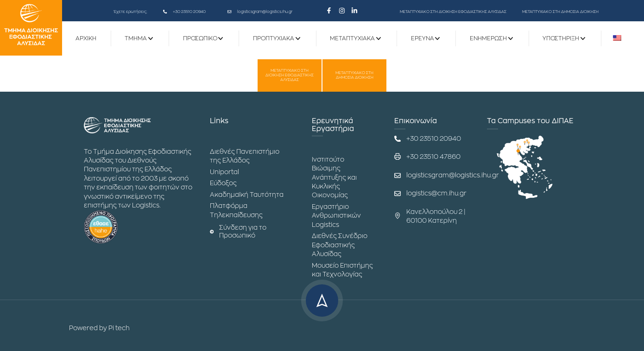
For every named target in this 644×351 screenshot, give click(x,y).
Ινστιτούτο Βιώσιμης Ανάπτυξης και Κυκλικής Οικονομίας (334, 178)
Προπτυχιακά (274, 38)
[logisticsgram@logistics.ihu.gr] (229, 12)
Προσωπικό (200, 38)
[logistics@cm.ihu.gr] (398, 194)
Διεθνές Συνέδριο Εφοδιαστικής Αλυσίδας (340, 245)
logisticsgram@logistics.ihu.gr (265, 12)
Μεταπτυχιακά (352, 38)
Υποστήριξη (561, 38)
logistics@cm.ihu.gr (436, 193)
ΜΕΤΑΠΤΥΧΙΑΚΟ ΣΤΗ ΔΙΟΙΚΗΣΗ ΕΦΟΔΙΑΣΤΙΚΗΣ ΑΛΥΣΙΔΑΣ (453, 12)
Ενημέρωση (488, 38)
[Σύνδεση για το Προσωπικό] (212, 232)
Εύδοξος (223, 183)
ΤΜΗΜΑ (136, 38)
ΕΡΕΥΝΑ (423, 38)
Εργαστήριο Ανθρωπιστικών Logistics (336, 216)
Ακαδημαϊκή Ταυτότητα (247, 195)
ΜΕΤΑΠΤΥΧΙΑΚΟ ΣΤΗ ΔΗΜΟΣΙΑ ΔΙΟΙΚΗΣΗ (560, 12)
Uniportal (224, 172)
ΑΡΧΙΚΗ (86, 38)
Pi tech (119, 328)
